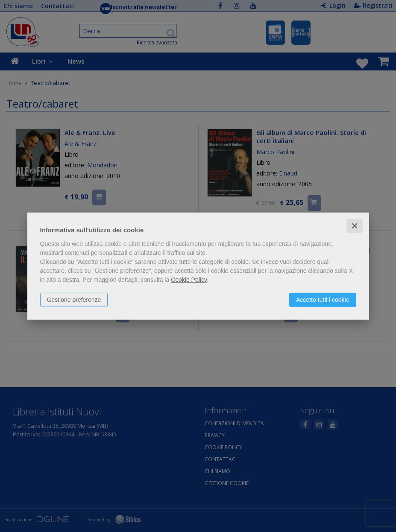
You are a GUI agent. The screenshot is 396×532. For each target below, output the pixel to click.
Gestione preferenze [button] (74, 299)
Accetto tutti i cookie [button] (323, 299)
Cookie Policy (189, 279)
